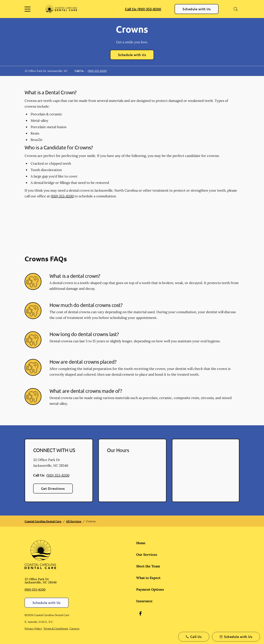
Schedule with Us (197, 9)
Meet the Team (148, 566)
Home (141, 543)
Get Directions (53, 488)
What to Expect (148, 578)
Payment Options (150, 589)
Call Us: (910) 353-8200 (143, 9)
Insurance (144, 601)
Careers (74, 629)
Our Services (147, 555)
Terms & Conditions (56, 629)
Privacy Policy (33, 629)
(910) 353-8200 (97, 71)
